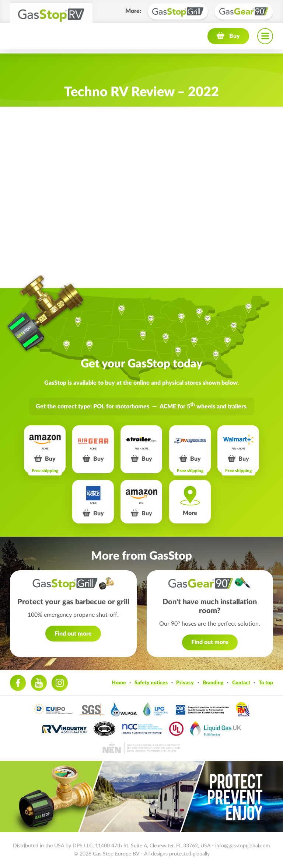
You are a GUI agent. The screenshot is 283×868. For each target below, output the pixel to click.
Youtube (39, 683)
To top (266, 683)
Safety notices (151, 683)
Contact (241, 683)
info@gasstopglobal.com (243, 846)
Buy (235, 40)
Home (119, 683)
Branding (213, 683)
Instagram (60, 683)
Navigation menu (265, 40)
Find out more (73, 634)
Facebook (18, 683)
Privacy (185, 683)
